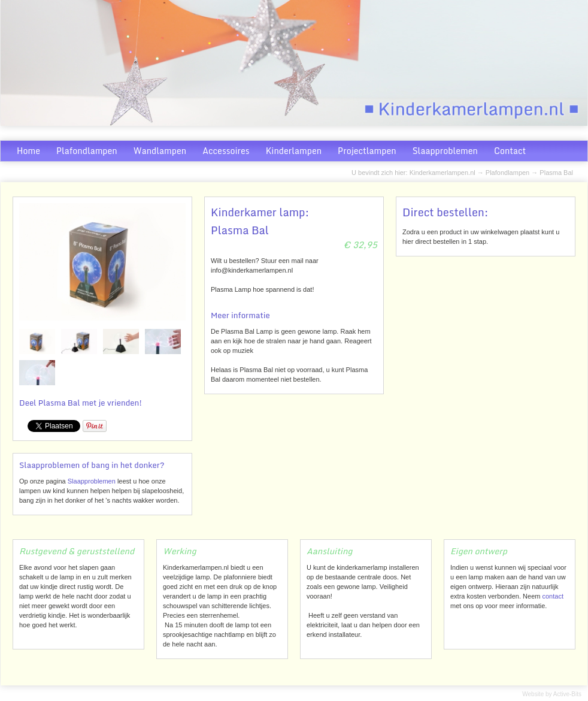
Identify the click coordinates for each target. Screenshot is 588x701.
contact (552, 596)
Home (28, 151)
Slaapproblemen (445, 151)
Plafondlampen (87, 151)
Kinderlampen (294, 151)
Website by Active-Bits (552, 694)
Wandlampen (160, 151)
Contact (510, 151)
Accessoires (226, 151)
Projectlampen (367, 151)
